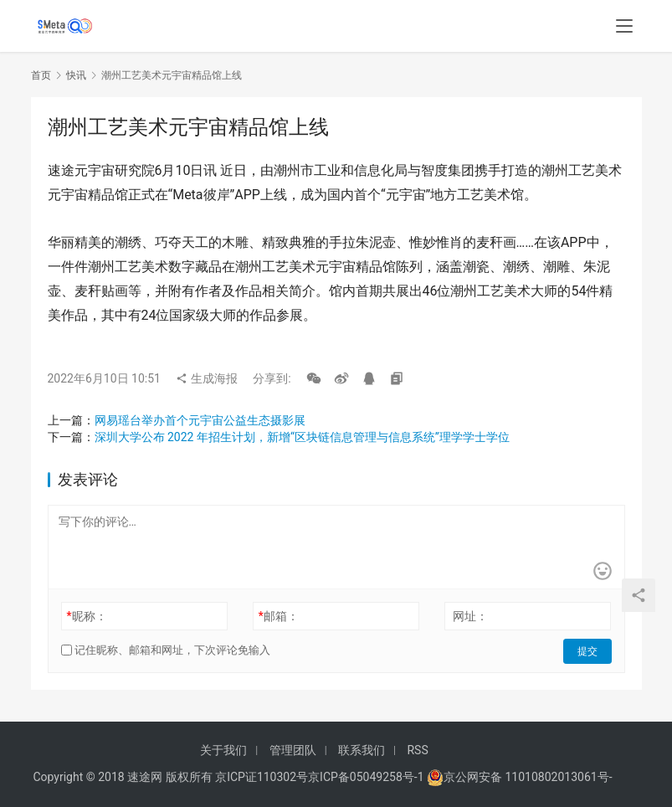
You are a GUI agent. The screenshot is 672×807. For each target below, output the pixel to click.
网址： (470, 616)
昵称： (86, 616)
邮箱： (279, 616)
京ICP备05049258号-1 (367, 777)
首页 (41, 75)
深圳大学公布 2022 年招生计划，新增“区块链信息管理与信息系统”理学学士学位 (302, 437)
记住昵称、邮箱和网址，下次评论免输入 (166, 650)
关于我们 (223, 750)
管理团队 (293, 750)
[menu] (624, 27)
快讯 (76, 75)
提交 (588, 650)
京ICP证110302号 (262, 777)
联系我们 (362, 750)
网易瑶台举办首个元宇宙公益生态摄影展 (200, 420)
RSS (417, 750)
